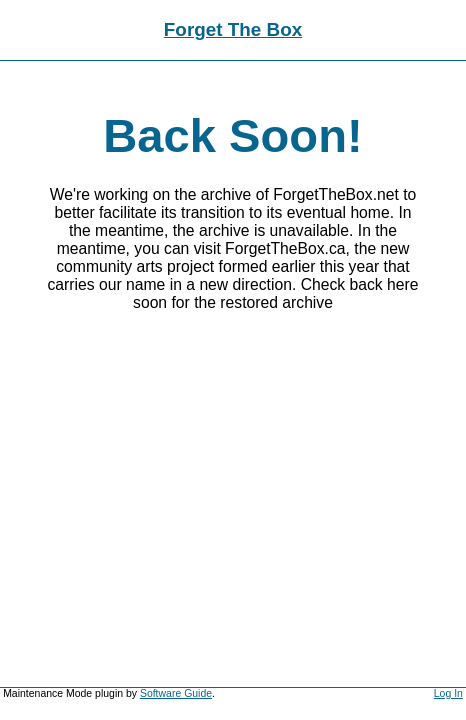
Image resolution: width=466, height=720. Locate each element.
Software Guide (176, 693)
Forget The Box (233, 29)
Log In (448, 693)
